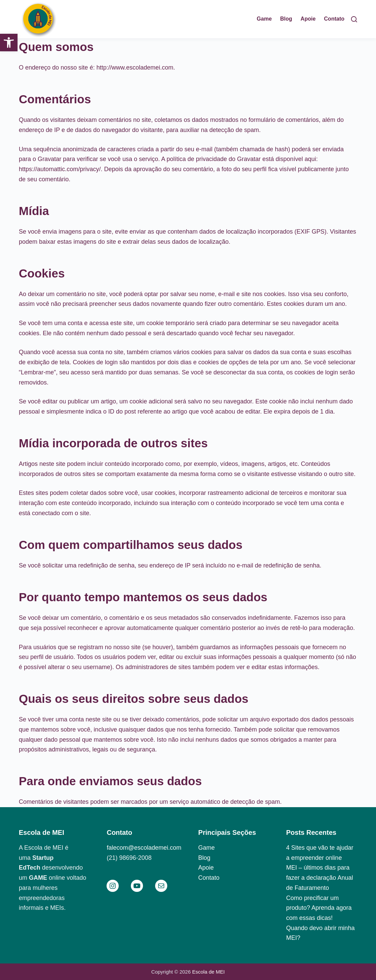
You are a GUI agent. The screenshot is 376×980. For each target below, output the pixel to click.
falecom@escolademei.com (144, 848)
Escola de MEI (209, 972)
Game (207, 848)
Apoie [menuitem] (308, 19)
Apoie (206, 868)
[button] (9, 43)
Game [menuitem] (264, 19)
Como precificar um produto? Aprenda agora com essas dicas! (319, 908)
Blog (204, 858)
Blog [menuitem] (286, 19)
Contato (209, 878)
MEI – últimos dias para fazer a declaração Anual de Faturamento (320, 878)
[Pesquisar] (354, 19)
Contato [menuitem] (334, 19)
